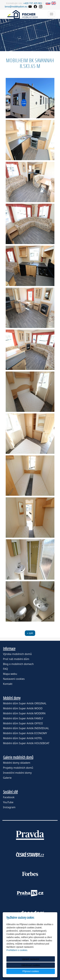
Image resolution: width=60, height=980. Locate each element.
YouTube (8, 802)
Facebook (9, 797)
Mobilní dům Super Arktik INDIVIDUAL (26, 728)
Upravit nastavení (31, 959)
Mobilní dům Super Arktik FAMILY (23, 718)
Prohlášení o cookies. (17, 950)
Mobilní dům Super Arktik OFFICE (23, 723)
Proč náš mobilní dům (16, 659)
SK (48, 3)
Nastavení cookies (14, 679)
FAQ (5, 669)
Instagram (9, 807)
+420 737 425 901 (33, 3)
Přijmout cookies (31, 971)
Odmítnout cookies (31, 965)
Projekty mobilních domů (18, 768)
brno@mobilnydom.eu (16, 7)
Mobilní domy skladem (17, 763)
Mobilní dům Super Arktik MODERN (24, 713)
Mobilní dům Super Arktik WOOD (23, 708)
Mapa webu (10, 674)
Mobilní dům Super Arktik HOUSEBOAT (26, 743)
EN (54, 3)
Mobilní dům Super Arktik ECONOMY (25, 733)
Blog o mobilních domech (18, 664)
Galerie (7, 778)
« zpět (30, 633)
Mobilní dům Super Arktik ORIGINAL (25, 703)
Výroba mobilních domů (17, 654)
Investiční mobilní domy (17, 773)
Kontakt (8, 684)
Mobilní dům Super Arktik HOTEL (23, 738)
